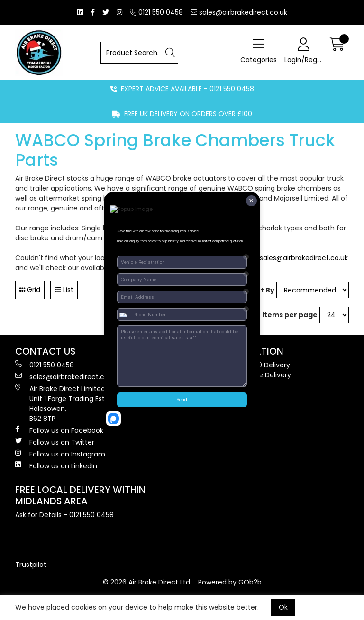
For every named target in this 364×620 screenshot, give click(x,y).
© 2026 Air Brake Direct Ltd (146, 582)
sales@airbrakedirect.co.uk (239, 12)
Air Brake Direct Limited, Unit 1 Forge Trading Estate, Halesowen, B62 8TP (66, 404)
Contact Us (205, 425)
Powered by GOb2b (230, 582)
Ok (283, 607)
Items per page (290, 315)
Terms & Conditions (219, 395)
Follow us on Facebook (59, 430)
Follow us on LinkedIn (56, 466)
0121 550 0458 (156, 12)
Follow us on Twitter (55, 442)
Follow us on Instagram (60, 454)
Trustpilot (31, 565)
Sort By (261, 290)
